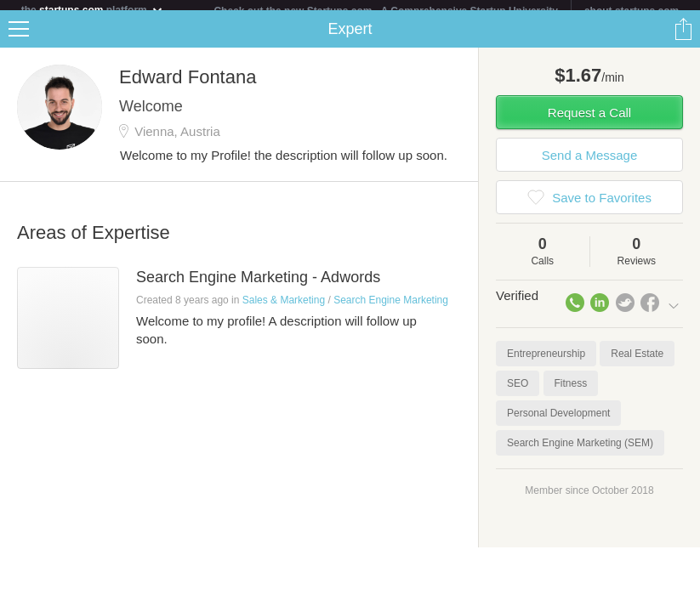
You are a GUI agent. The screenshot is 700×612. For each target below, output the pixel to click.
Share (683, 39)
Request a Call (589, 123)
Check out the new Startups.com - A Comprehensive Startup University (386, 11)
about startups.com (632, 11)
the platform (93, 10)
